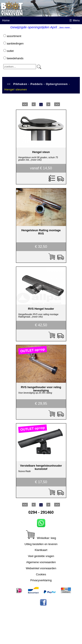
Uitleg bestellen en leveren (41, 544)
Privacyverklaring (41, 580)
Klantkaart (41, 550)
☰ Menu (75, 20)
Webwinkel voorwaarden (41, 568)
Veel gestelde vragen (41, 556)
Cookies (41, 574)
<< (9, 84)
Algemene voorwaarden (41, 562)
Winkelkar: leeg (41, 538)
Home (6, 20)
